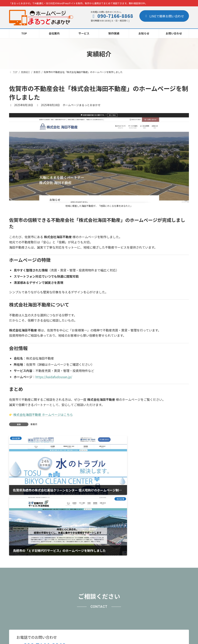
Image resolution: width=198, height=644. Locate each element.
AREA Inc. (105, 638)
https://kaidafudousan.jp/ (54, 377)
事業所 (34, 424)
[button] (155, 575)
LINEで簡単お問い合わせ (164, 16)
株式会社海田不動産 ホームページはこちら (43, 415)
